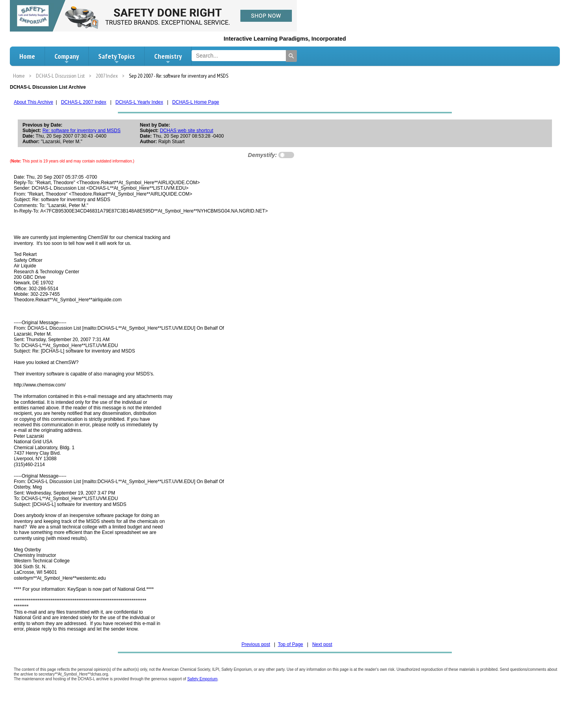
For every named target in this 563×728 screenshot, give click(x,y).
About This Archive (34, 102)
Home (27, 56)
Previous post (256, 644)
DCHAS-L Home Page (196, 102)
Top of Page (291, 644)
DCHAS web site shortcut (186, 131)
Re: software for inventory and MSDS (82, 131)
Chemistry (168, 58)
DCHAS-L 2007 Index (84, 102)
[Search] (291, 56)
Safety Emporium (202, 679)
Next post (322, 644)
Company (67, 58)
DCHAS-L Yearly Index (139, 102)
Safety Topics (117, 58)
